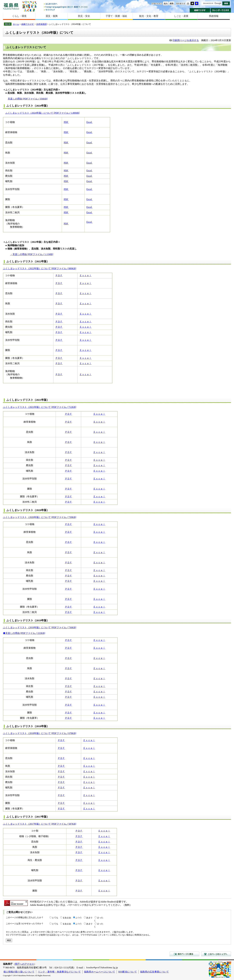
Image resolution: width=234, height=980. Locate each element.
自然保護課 (41, 24)
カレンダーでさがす (221, 10)
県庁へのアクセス (24, 964)
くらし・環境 (19, 16)
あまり (89, 918)
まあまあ (67, 918)
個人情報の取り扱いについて (19, 972)
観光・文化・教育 (149, 16)
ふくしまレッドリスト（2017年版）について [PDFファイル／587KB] (40, 824)
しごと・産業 (181, 16)
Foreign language (66, 7)
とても (55, 918)
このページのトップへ (216, 954)
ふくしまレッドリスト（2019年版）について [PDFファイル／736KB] (40, 627)
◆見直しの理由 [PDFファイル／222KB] (24, 633)
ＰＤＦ (59, 275)
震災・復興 (52, 16)
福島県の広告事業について (154, 972)
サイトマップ (66, 10)
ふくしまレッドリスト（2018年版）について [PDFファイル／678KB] (40, 733)
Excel (89, 122)
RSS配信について (128, 972)
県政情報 (214, 16)
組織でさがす (200, 10)
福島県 (11, 6)
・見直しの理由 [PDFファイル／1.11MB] (32, 254)
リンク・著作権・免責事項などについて (59, 972)
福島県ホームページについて (100, 972)
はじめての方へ (66, 4)
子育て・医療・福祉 (116, 16)
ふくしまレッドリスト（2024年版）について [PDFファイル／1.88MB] (42, 113)
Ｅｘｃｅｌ (86, 275)
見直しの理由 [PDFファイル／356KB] (28, 99)
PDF (66, 122)
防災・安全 (84, 16)
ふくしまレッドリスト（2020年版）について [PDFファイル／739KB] (40, 517)
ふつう (79, 918)
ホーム (16, 24)
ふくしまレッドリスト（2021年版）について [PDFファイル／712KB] (40, 407)
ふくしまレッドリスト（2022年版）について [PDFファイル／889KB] (40, 268)
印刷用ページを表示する (186, 40)
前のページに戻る (184, 954)
